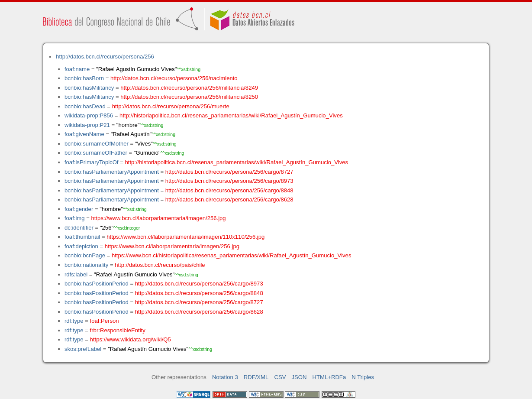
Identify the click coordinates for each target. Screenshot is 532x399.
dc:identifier (79, 228)
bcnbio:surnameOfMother (97, 144)
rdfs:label (76, 274)
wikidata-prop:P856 (89, 115)
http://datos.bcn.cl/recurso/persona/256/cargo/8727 (229, 172)
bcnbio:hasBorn (84, 78)
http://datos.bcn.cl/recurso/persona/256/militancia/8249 (189, 88)
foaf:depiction (81, 246)
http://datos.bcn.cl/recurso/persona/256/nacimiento (174, 78)
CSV (280, 377)
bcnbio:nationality (86, 265)
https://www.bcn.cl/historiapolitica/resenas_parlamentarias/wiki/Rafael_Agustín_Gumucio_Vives (232, 255)
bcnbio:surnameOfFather (96, 153)
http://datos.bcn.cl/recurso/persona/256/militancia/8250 (189, 97)
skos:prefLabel (83, 349)
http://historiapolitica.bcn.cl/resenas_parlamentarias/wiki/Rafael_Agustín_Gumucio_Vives (231, 115)
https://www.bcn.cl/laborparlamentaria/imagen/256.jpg (159, 218)
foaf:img (75, 218)
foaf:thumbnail (82, 237)
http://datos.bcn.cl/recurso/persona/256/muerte (171, 106)
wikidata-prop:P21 (87, 125)
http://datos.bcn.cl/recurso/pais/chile (160, 265)
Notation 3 (225, 377)
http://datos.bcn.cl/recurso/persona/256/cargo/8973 (229, 181)
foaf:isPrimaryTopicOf (92, 162)
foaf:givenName (84, 134)
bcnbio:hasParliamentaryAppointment (112, 172)
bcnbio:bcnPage (85, 255)
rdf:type (74, 321)
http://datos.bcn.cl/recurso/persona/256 (105, 57)
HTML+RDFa (329, 377)
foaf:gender (79, 209)
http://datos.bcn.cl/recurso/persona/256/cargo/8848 (229, 190)
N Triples (363, 377)
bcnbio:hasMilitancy (89, 88)
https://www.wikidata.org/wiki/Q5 (131, 339)
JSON (299, 377)
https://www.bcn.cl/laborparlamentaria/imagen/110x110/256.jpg (185, 237)
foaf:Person (105, 321)
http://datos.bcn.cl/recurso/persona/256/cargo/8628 (229, 199)
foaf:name (77, 69)
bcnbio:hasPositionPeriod (97, 284)
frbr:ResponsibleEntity (118, 330)
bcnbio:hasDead (85, 106)
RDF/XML (256, 377)
